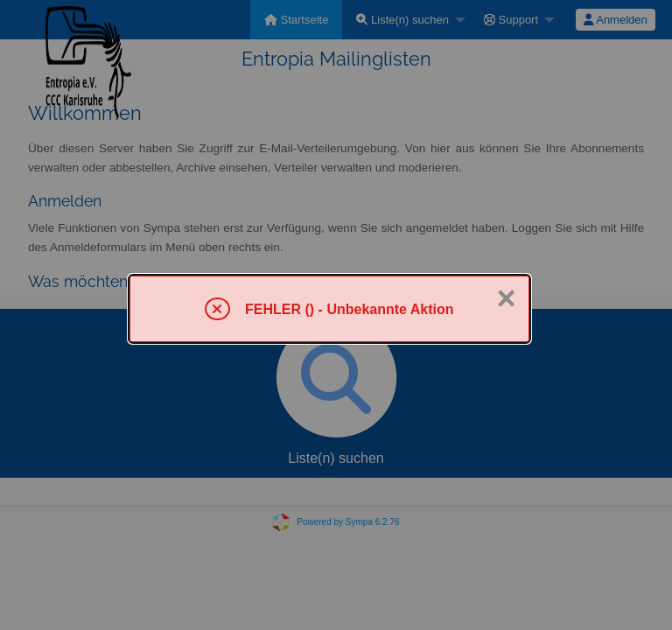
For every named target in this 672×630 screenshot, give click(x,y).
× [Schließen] (506, 298)
